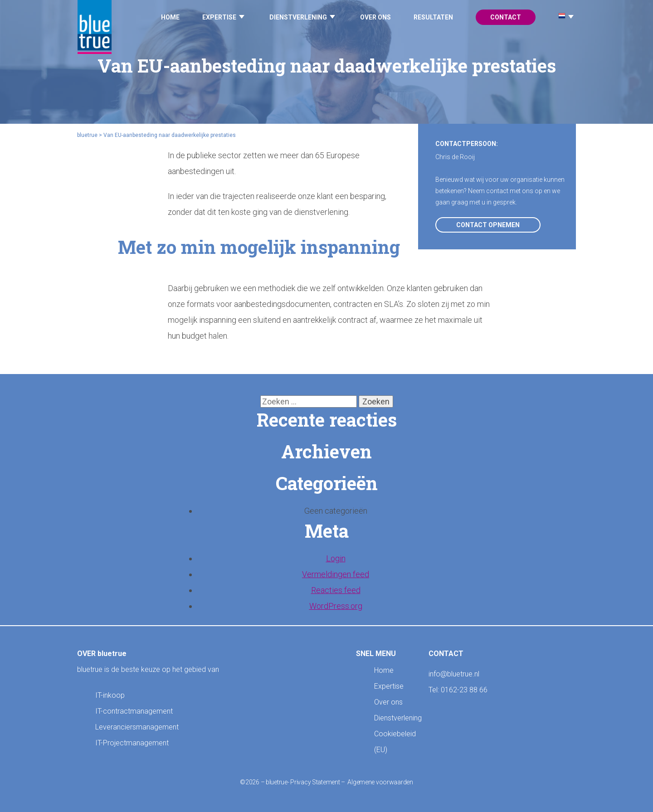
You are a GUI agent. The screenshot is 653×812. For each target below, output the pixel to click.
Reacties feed (336, 590)
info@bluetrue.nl (454, 674)
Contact (506, 17)
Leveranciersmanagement (137, 727)
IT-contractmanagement (134, 711)
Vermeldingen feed (336, 574)
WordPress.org (336, 606)
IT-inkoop (110, 695)
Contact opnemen (488, 225)
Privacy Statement (315, 782)
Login (336, 558)
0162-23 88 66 (464, 690)
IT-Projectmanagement (132, 743)
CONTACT (446, 654)
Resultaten (433, 17)
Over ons (375, 17)
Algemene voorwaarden (380, 782)
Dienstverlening (298, 17)
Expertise (219, 17)
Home (170, 17)
